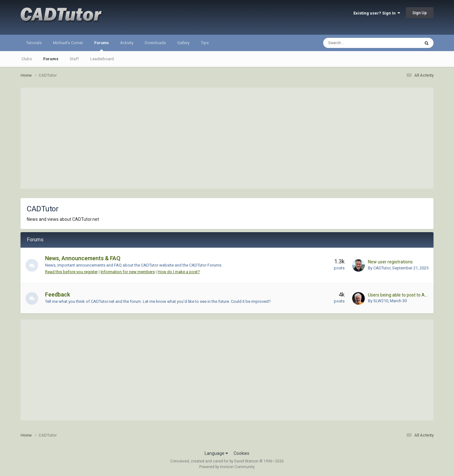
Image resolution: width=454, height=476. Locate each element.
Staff (74, 59)
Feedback (58, 294)
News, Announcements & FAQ (83, 258)
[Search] (355, 43)
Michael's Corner (68, 43)
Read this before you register (71, 272)
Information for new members (128, 272)
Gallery (183, 43)
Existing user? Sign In (377, 13)
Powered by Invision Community (227, 467)
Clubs (27, 59)
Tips (205, 43)
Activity (127, 43)
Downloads (155, 43)
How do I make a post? (179, 272)
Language (216, 453)
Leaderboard (102, 59)
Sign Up (420, 13)
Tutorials (34, 43)
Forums (102, 46)
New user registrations (390, 262)
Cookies (242, 453)
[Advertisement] (227, 138)
